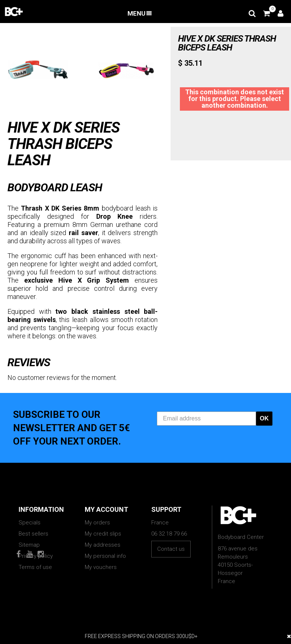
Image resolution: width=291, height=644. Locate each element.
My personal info (105, 556)
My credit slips (103, 534)
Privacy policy (36, 556)
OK (264, 418)
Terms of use (35, 567)
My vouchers (101, 567)
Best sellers (33, 534)
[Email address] (207, 419)
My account (106, 509)
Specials (30, 523)
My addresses (103, 545)
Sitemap (29, 545)
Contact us (171, 549)
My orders (97, 523)
